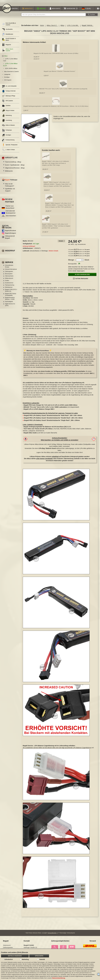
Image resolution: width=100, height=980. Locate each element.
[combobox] (53, 15)
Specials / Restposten (10, 145)
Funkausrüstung (8, 140)
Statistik (42, 959)
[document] (50, 965)
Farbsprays (7, 130)
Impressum (7, 945)
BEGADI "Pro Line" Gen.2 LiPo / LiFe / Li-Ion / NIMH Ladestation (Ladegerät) (63, 89)
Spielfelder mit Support (10, 190)
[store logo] (7, 8)
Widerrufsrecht (9, 278)
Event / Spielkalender (15, 165)
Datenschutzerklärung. (59, 978)
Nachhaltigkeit (9, 302)
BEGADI (30, 241)
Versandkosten (82, 244)
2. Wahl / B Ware (8, 150)
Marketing (25, 959)
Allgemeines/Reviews (15, 168)
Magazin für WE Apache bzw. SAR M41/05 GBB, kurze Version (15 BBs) (56, 53)
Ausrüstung (7, 120)
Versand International (11, 269)
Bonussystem (9, 274)
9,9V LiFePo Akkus (11, 68)
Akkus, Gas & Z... (52, 25)
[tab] (61, 241)
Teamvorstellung (13, 162)
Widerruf (10, 251)
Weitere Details (53, 251)
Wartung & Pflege (9, 96)
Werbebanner (9, 287)
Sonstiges (7, 135)
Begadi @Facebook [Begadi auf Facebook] (11, 231)
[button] (86, 9)
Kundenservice (9, 283)
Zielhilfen (6, 106)
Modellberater (8, 34)
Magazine (6, 45)
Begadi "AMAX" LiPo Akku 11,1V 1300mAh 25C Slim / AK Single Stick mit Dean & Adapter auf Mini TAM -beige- (55, 163)
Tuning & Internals (9, 91)
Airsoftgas (7, 77)
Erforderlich (9, 959)
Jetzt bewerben (11, 216)
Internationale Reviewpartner (11, 212)
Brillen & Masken (8, 125)
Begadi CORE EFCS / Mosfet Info (11, 290)
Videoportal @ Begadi (10, 237)
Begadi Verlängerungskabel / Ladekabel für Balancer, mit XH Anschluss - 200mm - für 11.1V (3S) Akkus (56, 106)
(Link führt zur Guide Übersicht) (40, 433)
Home (42, 25)
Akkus (62, 25)
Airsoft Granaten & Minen (9, 39)
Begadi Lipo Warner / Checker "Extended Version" (60, 71)
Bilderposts (9, 171)
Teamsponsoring (10, 285)
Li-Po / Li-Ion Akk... (73, 25)
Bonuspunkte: (73, 264)
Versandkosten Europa (9, 266)
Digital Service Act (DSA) (10, 305)
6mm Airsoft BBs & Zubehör (9, 24)
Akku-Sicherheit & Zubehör (11, 72)
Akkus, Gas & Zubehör (8, 50)
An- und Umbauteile (9, 86)
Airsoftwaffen (7, 29)
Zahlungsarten (9, 271)
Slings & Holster (8, 111)
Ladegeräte (7, 74)
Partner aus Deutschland (10, 207)
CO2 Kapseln (8, 80)
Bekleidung (7, 116)
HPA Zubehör (7, 101)
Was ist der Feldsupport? (10, 185)
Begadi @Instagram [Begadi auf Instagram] (11, 233)
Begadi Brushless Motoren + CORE (10, 298)
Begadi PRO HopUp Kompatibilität (11, 294)
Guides (7, 281)
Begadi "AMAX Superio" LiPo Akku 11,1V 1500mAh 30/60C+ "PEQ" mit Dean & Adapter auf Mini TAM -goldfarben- (56, 226)
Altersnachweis (9, 276)
